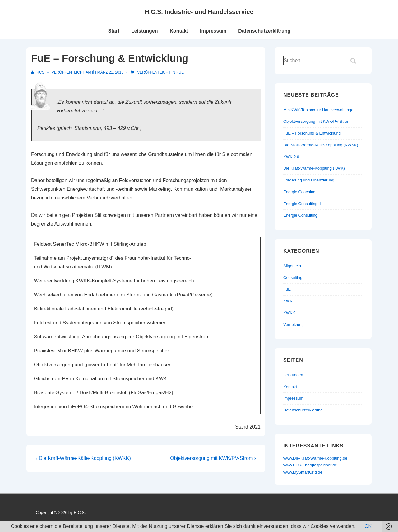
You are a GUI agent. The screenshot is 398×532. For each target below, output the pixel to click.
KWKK (289, 313)
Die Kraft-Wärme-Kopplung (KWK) (314, 168)
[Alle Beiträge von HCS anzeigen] (38, 72)
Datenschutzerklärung (264, 31)
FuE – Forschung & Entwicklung (312, 133)
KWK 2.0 (291, 157)
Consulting (293, 278)
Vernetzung (294, 325)
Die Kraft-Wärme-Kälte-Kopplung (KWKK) (321, 145)
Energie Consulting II (302, 204)
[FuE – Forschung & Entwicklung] (110, 72)
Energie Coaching (299, 192)
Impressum (213, 31)
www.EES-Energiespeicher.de (310, 465)
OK (368, 526)
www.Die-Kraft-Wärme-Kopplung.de (315, 458)
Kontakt (179, 31)
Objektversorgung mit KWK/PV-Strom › (213, 458)
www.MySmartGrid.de (303, 472)
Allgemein (292, 266)
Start (114, 31)
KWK (288, 301)
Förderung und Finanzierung (309, 180)
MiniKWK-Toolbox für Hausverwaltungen (319, 110)
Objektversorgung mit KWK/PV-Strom (317, 121)
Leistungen (144, 31)
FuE (180, 72)
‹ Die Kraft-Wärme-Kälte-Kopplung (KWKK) (83, 458)
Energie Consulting (300, 215)
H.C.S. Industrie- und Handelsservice (199, 12)
